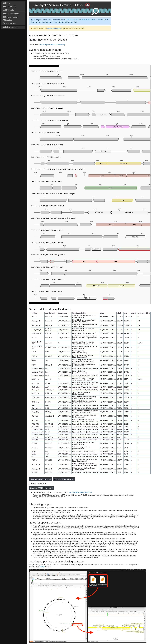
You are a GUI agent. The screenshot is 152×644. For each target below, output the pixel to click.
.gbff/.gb (42, 567)
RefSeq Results (10, 17)
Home (7, 3)
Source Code (9, 23)
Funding (7, 20)
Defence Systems (11, 14)
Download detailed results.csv (41, 479)
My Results (9, 10)
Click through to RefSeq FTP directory (52, 45)
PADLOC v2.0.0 (72, 20)
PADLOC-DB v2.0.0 (88, 20)
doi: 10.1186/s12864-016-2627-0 (80, 492)
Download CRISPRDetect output (41, 488)
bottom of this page (54, 28)
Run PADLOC (10, 7)
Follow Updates (10, 27)
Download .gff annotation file (64, 479)
